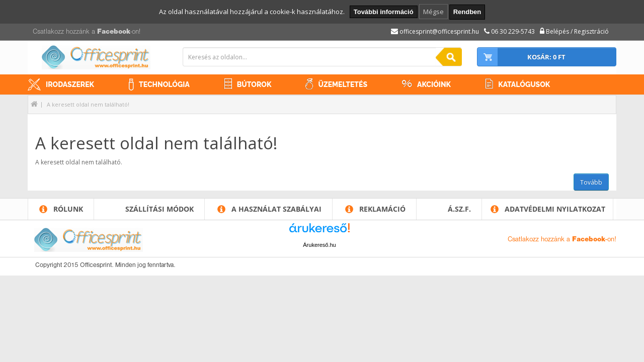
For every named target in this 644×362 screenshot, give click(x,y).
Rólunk (68, 209)
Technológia (164, 84)
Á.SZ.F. (459, 209)
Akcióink (434, 84)
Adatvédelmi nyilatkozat (555, 209)
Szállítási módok (159, 209)
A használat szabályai (276, 209)
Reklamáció (382, 209)
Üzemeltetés (343, 84)
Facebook (114, 32)
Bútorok (254, 84)
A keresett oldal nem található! (88, 104)
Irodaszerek (70, 84)
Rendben (467, 12)
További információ (384, 12)
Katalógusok (524, 84)
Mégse (433, 12)
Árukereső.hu (319, 245)
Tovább (591, 182)
